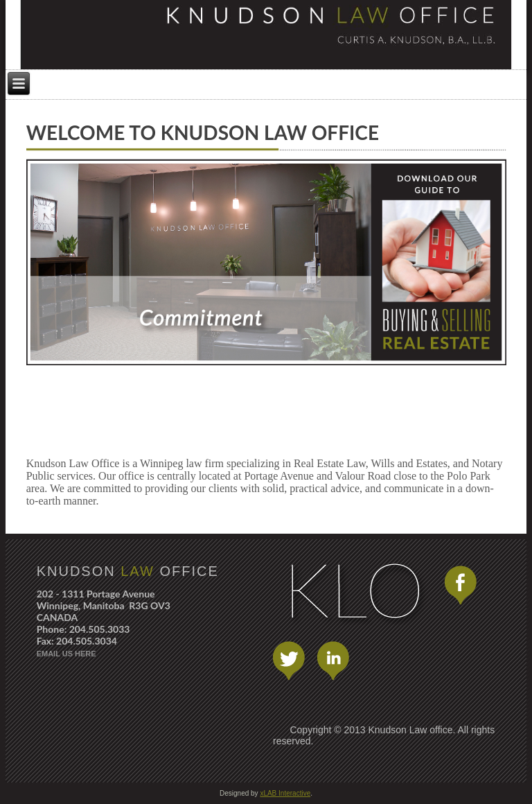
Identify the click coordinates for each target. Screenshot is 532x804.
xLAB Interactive (285, 793)
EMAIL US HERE (66, 654)
